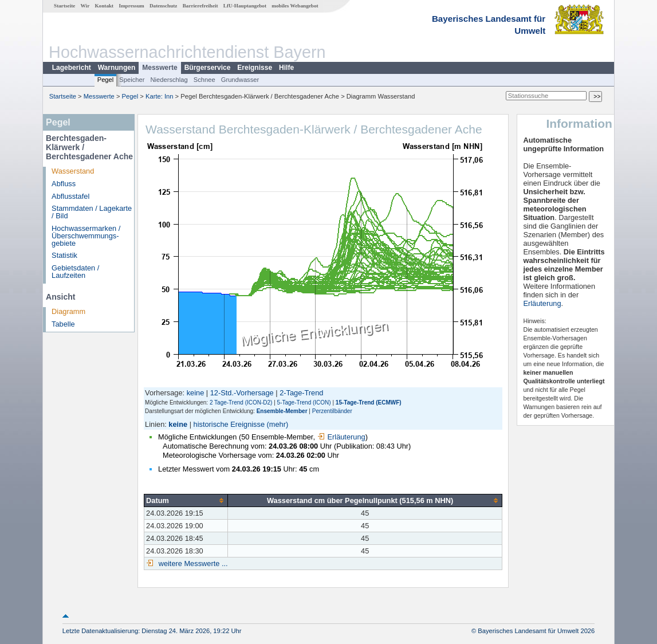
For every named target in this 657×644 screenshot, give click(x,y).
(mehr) (278, 424)
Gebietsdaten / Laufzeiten (75, 272)
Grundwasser (240, 80)
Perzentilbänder (332, 411)
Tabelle (63, 324)
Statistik (64, 255)
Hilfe (286, 68)
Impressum (131, 6)
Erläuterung (341, 437)
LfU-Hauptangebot (245, 6)
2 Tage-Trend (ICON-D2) (241, 403)
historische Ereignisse (229, 424)
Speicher (132, 80)
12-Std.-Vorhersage (242, 393)
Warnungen (117, 68)
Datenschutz (164, 6)
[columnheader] (186, 500)
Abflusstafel (70, 196)
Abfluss (64, 184)
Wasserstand (73, 171)
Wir (85, 6)
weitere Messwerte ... (192, 563)
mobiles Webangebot (295, 6)
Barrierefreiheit (200, 6)
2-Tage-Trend (301, 393)
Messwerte (160, 68)
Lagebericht (72, 68)
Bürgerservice (208, 68)
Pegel (106, 80)
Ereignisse (255, 68)
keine (196, 393)
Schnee (204, 80)
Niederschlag (169, 80)
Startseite (64, 6)
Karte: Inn (160, 96)
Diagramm (68, 311)
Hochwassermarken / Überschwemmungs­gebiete (86, 236)
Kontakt (104, 6)
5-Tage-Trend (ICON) (304, 403)
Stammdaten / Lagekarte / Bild (92, 212)
